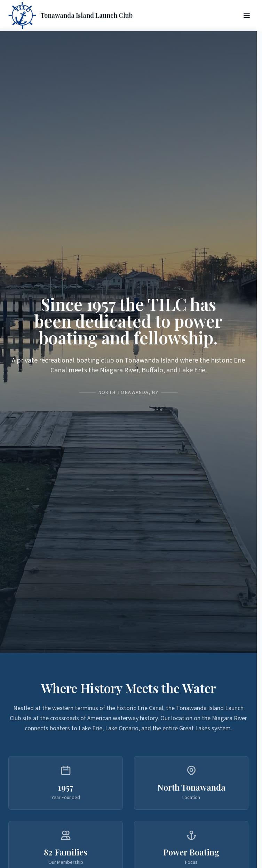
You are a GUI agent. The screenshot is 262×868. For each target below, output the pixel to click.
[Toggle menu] (247, 15)
